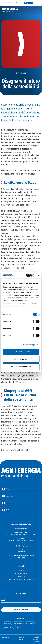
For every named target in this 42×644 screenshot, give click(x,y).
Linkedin (7, 503)
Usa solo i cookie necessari (21, 367)
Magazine (29, 3)
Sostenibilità (18, 623)
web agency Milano (37, 639)
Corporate (19, 3)
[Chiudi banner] (39, 275)
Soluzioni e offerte (21, 574)
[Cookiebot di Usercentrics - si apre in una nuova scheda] (25, 275)
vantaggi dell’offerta (18, 450)
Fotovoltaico (9, 628)
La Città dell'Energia (21, 577)
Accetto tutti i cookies (21, 352)
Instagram (8, 496)
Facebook (7, 489)
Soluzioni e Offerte (8, 3)
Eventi (18, 628)
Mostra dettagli (29, 345)
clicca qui (7, 298)
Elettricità (8, 623)
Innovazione (30, 623)
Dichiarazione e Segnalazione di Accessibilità (21, 580)
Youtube (7, 510)
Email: (3, 600)
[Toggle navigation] (39, 10)
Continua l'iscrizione (21, 610)
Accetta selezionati (21, 359)
